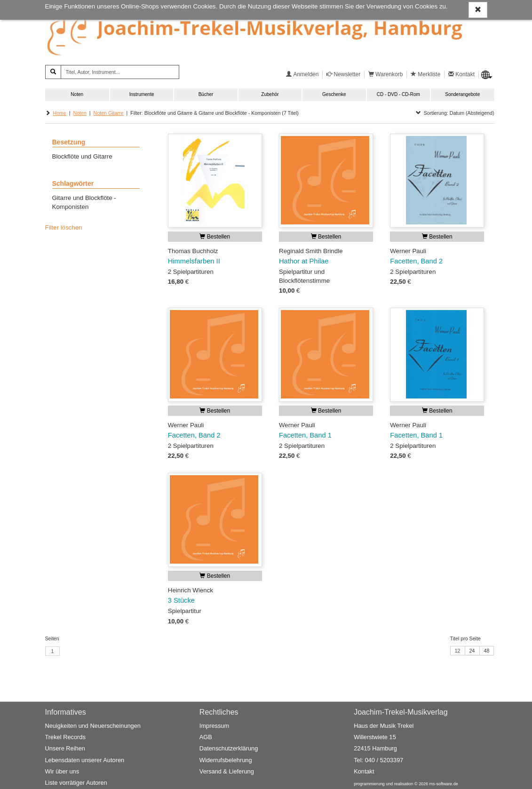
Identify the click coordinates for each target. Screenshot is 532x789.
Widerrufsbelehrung (226, 760)
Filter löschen (64, 227)
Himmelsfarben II (194, 261)
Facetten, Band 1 (305, 435)
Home (59, 113)
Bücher (206, 94)
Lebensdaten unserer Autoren (85, 760)
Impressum (214, 726)
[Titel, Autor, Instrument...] (120, 72)
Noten (77, 94)
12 (458, 651)
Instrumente (142, 94)
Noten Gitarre (109, 113)
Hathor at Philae (304, 261)
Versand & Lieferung (227, 771)
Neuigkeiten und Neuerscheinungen (93, 726)
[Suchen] (53, 72)
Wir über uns (62, 771)
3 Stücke (181, 600)
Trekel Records (65, 737)
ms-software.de (444, 784)
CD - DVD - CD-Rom (398, 94)
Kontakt (364, 771)
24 (472, 651)
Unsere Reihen (65, 749)
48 (487, 651)
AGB (206, 737)
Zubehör (270, 94)
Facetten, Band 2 (416, 261)
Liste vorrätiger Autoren (76, 783)
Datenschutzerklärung (229, 749)
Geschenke (334, 94)
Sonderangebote (462, 94)
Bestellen (215, 237)
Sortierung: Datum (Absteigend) (455, 113)
